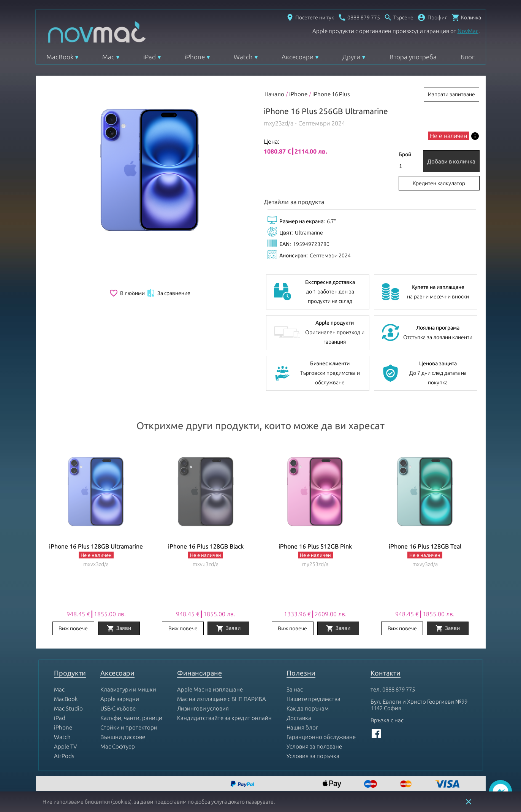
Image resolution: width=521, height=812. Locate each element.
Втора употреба (413, 57)
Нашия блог (302, 727)
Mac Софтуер (118, 746)
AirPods (64, 756)
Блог (468, 57)
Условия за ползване (314, 746)
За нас (295, 689)
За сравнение (168, 293)
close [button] (469, 802)
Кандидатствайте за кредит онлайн (224, 718)
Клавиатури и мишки (128, 689)
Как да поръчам (308, 708)
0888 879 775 (399, 689)
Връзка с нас (387, 720)
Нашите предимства (314, 699)
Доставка (299, 718)
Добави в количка (451, 161)
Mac (108, 57)
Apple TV (65, 746)
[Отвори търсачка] (399, 17)
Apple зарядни (120, 699)
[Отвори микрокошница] (466, 17)
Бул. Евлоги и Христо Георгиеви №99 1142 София (419, 705)
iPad (150, 57)
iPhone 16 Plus (331, 94)
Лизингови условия (203, 708)
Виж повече (73, 628)
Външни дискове (123, 737)
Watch (243, 57)
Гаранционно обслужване (321, 737)
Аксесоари (298, 57)
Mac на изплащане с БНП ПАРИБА (222, 699)
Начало (274, 94)
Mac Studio (68, 708)
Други (351, 57)
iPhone (195, 57)
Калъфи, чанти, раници (131, 718)
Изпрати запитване (451, 94)
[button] (432, 17)
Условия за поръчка (313, 756)
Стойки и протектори (129, 727)
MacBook (60, 57)
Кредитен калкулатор (439, 183)
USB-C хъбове (118, 708)
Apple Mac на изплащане (210, 689)
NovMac (468, 31)
